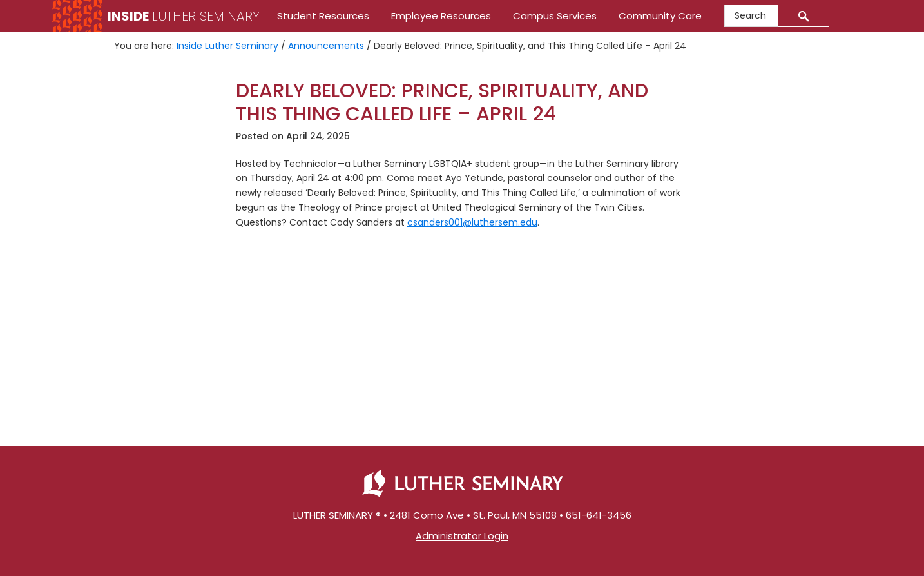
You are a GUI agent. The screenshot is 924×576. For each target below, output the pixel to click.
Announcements (326, 46)
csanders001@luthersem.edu (472, 222)
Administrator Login (462, 536)
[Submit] (804, 16)
